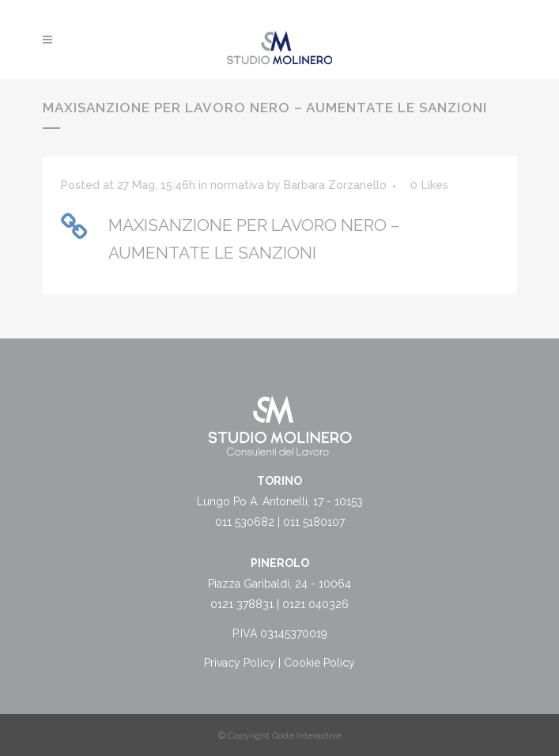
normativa (237, 185)
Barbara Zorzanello (335, 185)
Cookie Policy (319, 663)
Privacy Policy (240, 663)
